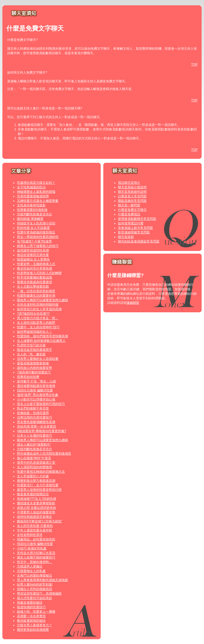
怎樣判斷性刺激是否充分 (35, 214)
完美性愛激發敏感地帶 (33, 196)
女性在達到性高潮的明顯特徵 (38, 305)
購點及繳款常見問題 (132, 201)
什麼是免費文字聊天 (132, 210)
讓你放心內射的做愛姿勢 (35, 368)
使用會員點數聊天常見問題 (137, 219)
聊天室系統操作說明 (132, 192)
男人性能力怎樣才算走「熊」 (38, 318)
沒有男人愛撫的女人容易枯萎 (38, 359)
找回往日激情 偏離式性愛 (35, 390)
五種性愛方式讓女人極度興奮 (38, 201)
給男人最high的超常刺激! (35, 585)
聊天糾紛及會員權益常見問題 (139, 241)
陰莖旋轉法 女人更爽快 (33, 259)
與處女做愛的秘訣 (30, 603)
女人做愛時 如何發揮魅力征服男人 (41, 341)
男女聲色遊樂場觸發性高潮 (36, 422)
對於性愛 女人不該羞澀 (33, 228)
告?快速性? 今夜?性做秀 (34, 241)
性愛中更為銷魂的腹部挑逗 (36, 232)
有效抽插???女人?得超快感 (37, 499)
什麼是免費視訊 (129, 214)
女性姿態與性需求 (30, 535)
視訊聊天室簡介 (129, 183)
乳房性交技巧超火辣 (31, 345)
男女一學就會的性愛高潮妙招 (38, 237)
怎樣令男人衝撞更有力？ (35, 625)
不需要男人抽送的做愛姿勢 (36, 512)
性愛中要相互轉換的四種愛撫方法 (41, 472)
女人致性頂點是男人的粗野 (36, 323)
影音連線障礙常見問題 (134, 232)
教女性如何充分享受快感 (35, 268)
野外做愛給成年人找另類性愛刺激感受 (44, 454)
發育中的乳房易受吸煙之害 (36, 463)
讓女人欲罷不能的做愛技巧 (36, 557)
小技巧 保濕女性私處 (32, 548)
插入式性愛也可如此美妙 (35, 598)
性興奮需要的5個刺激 (32, 210)
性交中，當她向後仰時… (35, 562)
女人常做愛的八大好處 (33, 476)
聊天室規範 (126, 237)
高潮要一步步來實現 (31, 616)
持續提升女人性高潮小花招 (36, 223)
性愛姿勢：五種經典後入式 (36, 264)
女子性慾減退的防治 (31, 187)
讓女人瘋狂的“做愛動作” (34, 445)
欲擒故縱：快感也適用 (33, 413)
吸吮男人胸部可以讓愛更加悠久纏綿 (42, 300)
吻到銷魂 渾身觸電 (30, 219)
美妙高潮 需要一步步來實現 (37, 427)
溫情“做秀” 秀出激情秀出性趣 (38, 395)
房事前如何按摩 (28, 377)
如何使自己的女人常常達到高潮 (39, 309)
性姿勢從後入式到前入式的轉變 (39, 273)
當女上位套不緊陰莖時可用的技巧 (41, 404)
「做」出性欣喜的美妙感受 (36, 291)
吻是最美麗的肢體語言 (33, 494)
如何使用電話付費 (131, 223)
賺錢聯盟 (133, 303)
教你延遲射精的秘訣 (31, 621)
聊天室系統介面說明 (132, 187)
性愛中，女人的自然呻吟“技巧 (38, 327)
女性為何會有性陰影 (31, 205)
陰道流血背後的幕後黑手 (35, 350)
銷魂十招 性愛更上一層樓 (36, 612)
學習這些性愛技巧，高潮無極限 (39, 594)
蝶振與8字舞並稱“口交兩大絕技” (40, 521)
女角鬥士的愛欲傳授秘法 (35, 575)
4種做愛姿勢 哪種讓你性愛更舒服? (42, 431)
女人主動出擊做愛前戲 (33, 287)
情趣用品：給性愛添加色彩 (36, 539)
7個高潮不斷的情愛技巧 (34, 372)
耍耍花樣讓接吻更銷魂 (33, 363)
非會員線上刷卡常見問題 (135, 228)
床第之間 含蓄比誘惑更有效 (37, 508)
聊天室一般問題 (129, 205)
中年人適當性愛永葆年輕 (35, 530)
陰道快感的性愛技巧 (31, 607)
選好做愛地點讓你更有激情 (36, 386)
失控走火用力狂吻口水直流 (36, 553)
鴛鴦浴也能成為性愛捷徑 (35, 282)
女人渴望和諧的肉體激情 (35, 467)
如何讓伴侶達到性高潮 (33, 250)
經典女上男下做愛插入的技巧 (38, 246)
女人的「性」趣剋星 (31, 354)
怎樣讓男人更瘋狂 (30, 566)
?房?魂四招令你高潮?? (33, 314)
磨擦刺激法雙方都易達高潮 (36, 481)
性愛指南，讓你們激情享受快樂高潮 (42, 336)
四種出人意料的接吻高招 (35, 589)
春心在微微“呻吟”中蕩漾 (34, 458)
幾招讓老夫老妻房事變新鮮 (36, 503)
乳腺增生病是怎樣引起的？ (36, 183)
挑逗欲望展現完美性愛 (33, 255)
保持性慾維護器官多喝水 (35, 517)
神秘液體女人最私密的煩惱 (36, 192)
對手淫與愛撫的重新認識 (35, 278)
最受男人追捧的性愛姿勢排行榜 (39, 490)
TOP (194, 65)
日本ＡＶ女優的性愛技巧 (35, 436)
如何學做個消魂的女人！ (35, 332)
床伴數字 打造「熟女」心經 (37, 381)
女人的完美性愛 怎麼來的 (35, 526)
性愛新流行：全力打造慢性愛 (38, 485)
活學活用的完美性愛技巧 (35, 417)
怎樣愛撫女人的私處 (31, 571)
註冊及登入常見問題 (132, 196)
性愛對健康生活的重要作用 (36, 296)
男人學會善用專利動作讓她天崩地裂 (42, 580)
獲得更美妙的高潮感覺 (33, 630)
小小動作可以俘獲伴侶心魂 (36, 399)
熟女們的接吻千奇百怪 (33, 408)
